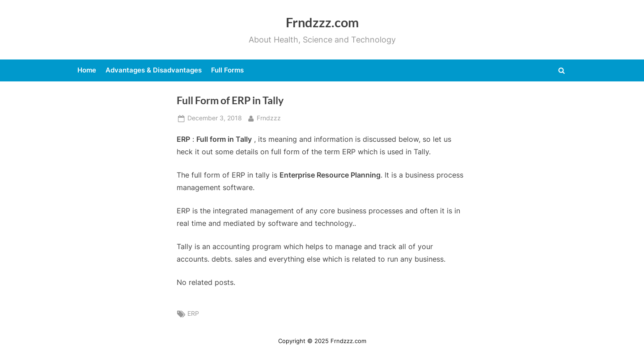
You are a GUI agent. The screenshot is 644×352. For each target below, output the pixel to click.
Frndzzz (269, 117)
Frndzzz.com (322, 22)
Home (87, 70)
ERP (193, 314)
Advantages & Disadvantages (154, 70)
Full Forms (227, 70)
